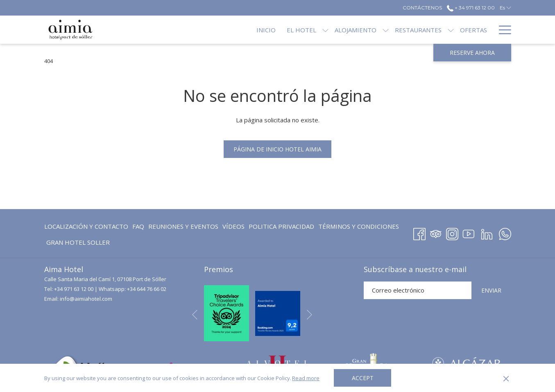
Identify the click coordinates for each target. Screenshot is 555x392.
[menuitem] (239, 30)
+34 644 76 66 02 (147, 289)
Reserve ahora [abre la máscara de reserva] (472, 53)
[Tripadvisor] (436, 233)
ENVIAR (491, 290)
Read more (306, 378)
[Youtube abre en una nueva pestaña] (469, 233)
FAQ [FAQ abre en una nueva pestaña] (138, 228)
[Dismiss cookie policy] (506, 378)
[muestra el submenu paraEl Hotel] (298, 30)
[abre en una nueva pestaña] (227, 313)
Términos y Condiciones (359, 226)
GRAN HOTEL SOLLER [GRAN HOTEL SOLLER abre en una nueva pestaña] (78, 244)
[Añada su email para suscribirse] (418, 290)
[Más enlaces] (502, 30)
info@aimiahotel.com (86, 299)
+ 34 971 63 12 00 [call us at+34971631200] (471, 8)
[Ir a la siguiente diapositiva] (309, 314)
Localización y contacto (86, 226)
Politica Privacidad (281, 226)
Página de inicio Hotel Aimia (277, 149)
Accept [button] (363, 378)
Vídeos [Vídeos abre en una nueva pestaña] (233, 228)
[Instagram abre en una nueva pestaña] (452, 233)
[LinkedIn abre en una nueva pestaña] (487, 233)
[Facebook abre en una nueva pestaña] (419, 233)
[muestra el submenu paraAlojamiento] (358, 30)
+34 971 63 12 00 (74, 289)
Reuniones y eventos (183, 226)
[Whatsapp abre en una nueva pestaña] (505, 233)
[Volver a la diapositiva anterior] (195, 314)
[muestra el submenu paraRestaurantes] (423, 30)
